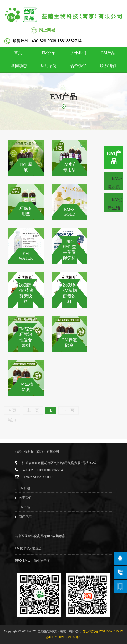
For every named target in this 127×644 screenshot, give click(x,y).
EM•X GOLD (69, 212)
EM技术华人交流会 (28, 548)
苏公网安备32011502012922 (103, 631)
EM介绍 (49, 53)
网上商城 (47, 30)
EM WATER (26, 256)
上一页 (33, 410)
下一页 (68, 410)
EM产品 (108, 53)
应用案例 (49, 66)
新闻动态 (19, 66)
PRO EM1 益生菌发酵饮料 (69, 250)
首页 (18, 53)
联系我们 (108, 66)
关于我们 (78, 53)
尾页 (12, 420)
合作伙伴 (78, 66)
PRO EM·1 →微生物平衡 (32, 561)
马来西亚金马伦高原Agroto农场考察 (40, 536)
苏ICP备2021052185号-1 (63, 637)
